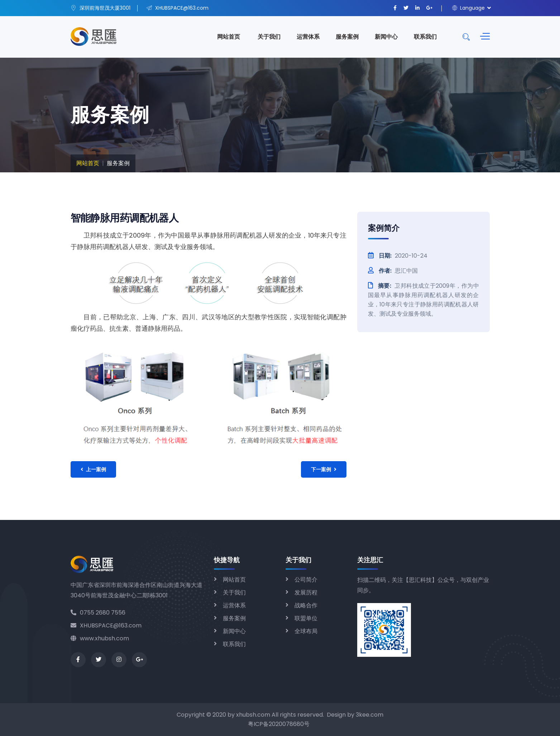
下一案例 (324, 469)
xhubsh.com (253, 715)
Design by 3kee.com (355, 715)
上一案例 (93, 469)
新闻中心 (386, 37)
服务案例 (347, 37)
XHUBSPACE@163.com (106, 625)
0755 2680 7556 (98, 613)
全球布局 (306, 631)
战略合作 (306, 605)
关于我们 (269, 37)
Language (468, 8)
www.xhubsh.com (100, 638)
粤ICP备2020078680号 (279, 724)
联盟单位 (306, 618)
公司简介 (306, 580)
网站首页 (229, 37)
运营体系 (308, 37)
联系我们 (425, 37)
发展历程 (306, 592)
